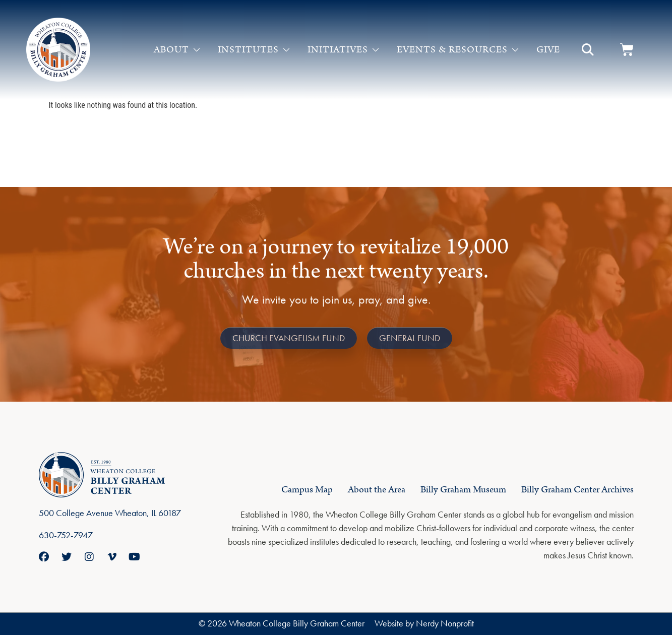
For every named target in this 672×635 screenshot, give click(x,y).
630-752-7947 (66, 535)
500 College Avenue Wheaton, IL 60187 (110, 513)
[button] (588, 50)
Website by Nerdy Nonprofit (424, 623)
